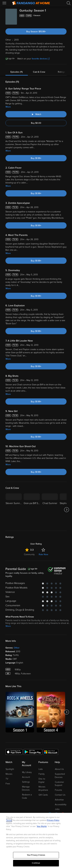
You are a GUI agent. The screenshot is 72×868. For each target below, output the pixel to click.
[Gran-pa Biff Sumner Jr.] (32, 510)
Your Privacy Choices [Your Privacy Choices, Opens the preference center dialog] (36, 855)
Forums (58, 790)
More (8, 107)
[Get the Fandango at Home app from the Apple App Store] (14, 752)
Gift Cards (43, 795)
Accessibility (61, 805)
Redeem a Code (27, 796)
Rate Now (43, 554)
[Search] (69, 3)
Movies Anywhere (43, 788)
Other (17, 648)
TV (7, 779)
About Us (59, 769)
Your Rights (42, 826)
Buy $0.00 (36, 123)
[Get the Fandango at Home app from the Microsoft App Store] (51, 752)
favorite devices (41, 59)
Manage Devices (26, 788)
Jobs (57, 809)
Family (42, 774)
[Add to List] (65, 16)
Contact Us (60, 795)
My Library (27, 772)
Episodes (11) (17, 72)
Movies (9, 774)
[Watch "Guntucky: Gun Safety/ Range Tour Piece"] (36, 114)
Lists (41, 769)
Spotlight (10, 769)
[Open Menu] (5, 3)
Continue (36, 863)
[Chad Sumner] (50, 510)
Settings (26, 782)
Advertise (59, 800)
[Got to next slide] (66, 510)
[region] (36, 840)
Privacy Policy (53, 820)
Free (8, 784)
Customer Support (59, 784)
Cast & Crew (39, 72)
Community (29, 554)
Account (26, 777)
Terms (9, 820)
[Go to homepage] (31, 3)
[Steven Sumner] (14, 510)
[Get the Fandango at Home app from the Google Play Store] (33, 752)
